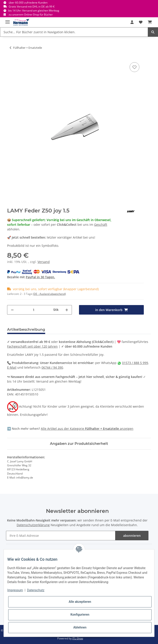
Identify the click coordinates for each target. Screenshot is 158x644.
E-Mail (12, 367)
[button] (132, 22)
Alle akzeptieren (80, 602)
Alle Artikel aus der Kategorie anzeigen (87, 429)
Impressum (15, 590)
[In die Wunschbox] (134, 67)
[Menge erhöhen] (67, 310)
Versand (44, 262)
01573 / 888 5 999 (135, 363)
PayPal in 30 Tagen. (40, 277)
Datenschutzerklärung (33, 525)
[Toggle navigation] (8, 20)
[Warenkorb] (150, 22)
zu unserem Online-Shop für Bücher (31, 15)
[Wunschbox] (141, 22)
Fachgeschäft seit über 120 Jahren (32, 346)
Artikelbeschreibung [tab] (26, 330)
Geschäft (101, 225)
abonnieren (132, 536)
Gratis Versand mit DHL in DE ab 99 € (32, 7)
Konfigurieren (80, 615)
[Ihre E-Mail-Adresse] (61, 536)
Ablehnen (80, 627)
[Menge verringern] (12, 310)
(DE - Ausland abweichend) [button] (49, 294)
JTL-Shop (78, 638)
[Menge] (34, 310)
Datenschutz (36, 590)
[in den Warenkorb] (111, 310)
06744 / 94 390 (52, 367)
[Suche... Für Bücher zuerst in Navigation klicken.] (74, 32)
